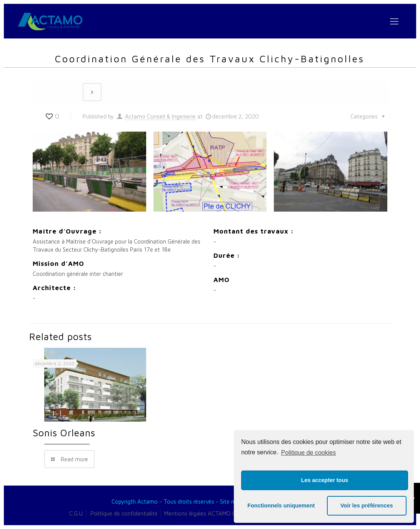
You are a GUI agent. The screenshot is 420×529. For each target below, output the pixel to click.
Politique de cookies (308, 453)
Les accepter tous (325, 480)
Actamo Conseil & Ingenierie (160, 116)
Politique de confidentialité (124, 513)
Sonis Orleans (64, 433)
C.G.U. (77, 513)
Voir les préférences (367, 506)
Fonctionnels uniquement (281, 506)
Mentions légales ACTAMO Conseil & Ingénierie (223, 513)
